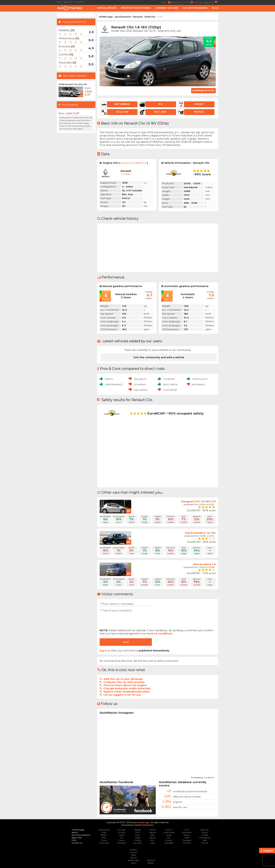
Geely (137, 838)
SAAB (205, 835)
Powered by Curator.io (202, 777)
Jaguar (152, 832)
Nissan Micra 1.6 (205, 564)
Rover (205, 832)
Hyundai (138, 843)
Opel (187, 838)
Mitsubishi (187, 832)
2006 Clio (150, 17)
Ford (137, 835)
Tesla (134, 855)
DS (122, 838)
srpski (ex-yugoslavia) (206, 2)
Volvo (134, 863)
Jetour (152, 838)
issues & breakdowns (134, 163)
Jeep (152, 835)
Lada (152, 843)
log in (103, 651)
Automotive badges (195, 8)
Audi (104, 832)
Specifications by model (136, 8)
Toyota (134, 858)
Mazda (169, 840)
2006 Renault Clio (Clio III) (73, 84)
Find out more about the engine (125, 685)
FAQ (74, 840)
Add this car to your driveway (123, 679)
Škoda (151, 863)
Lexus (169, 835)
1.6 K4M (126, 174)
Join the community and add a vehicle (159, 357)
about (59, 2)
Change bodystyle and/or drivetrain (127, 688)
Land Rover (169, 832)
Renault (138, 17)
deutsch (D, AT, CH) (183, 2)
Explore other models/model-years (127, 692)
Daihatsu (122, 843)
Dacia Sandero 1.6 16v (200, 533)
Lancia (169, 830)
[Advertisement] (29, 66)
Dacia (122, 840)
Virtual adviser (107, 8)
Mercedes (169, 843)
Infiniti (152, 830)
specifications (123, 17)
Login (166, 2)
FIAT (137, 832)
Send (126, 642)
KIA (152, 840)
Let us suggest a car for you (122, 695)
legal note (68, 2)
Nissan (187, 835)
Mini (187, 830)
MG (169, 838)
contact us (80, 2)
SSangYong (205, 838)
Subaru (134, 850)
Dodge (137, 830)
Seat (205, 840)
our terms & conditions (157, 634)
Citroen (122, 832)
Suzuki (133, 852)
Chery (104, 840)
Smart (205, 843)
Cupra (122, 835)
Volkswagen (134, 860)
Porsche (187, 843)
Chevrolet (104, 843)
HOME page (106, 17)
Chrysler (122, 830)
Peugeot (187, 840)
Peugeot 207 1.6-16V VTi (199, 501)
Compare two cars (167, 8)
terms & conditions (81, 835)
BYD (104, 838)
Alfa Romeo (104, 830)
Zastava (151, 860)
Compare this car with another (124, 682)
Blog (215, 8)
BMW (104, 835)
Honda (137, 840)
